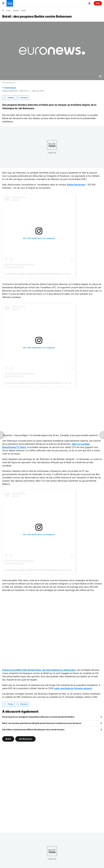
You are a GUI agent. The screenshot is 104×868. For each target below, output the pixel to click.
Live (98, 3)
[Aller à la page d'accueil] (10, 3)
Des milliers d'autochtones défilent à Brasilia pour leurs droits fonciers (33, 730)
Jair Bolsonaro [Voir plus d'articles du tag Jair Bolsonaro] (25, 739)
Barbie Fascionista (76, 185)
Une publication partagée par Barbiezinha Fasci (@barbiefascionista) (32, 274)
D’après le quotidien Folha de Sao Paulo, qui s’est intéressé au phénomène (39, 670)
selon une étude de (73, 688)
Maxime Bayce (11, 88)
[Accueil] (3, 10)
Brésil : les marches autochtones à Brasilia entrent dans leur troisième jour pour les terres (42, 723)
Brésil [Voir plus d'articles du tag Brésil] (8, 739)
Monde (16, 11)
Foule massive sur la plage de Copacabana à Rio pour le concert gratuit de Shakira (38, 717)
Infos (9, 11)
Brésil (24, 11)
